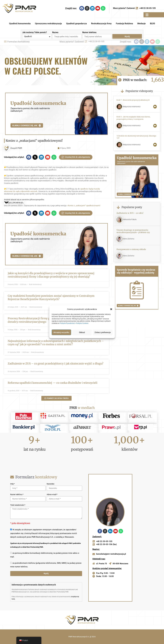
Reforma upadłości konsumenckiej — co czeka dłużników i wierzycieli (53, 383)
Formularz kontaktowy (18, 42)
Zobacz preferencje (103, 332)
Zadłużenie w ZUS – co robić (130, 213)
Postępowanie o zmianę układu (131, 249)
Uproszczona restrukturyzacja (48, 24)
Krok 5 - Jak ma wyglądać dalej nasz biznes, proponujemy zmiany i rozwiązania (133, 118)
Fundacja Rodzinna (124, 24)
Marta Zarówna (129, 239)
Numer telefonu (89, 32)
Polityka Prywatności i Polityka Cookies (74, 323)
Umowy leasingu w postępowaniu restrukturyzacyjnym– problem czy (133, 231)
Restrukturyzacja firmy (101, 24)
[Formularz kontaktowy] (5, 42)
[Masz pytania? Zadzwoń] (137, 8)
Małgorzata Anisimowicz (132, 107)
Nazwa (55, 32)
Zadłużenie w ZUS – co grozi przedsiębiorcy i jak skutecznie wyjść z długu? (56, 364)
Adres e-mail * (52, 494)
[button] (111, 309)
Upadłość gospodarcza (77, 24)
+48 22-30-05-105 (148, 8)
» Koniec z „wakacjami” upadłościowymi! (83, 206)
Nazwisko (51, 484)
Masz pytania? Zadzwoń (124, 8)
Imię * (12, 484)
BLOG (153, 24)
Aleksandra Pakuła (130, 219)
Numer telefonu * (17, 494)
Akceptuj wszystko (61, 332)
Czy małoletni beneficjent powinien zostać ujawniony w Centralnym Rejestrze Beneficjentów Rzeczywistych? (51, 297)
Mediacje (142, 24)
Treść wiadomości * (18, 505)
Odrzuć (82, 332)
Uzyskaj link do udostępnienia (76, 157)
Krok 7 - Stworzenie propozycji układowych (133, 100)
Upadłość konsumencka (20, 24)
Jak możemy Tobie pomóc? (35, 32)
